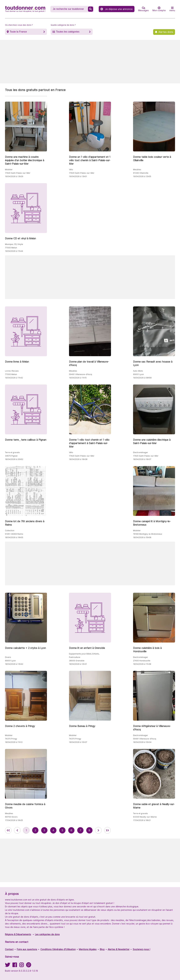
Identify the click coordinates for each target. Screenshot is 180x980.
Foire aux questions (27, 949)
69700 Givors (11, 817)
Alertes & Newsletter (119, 949)
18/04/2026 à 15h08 (142, 537)
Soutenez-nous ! (141, 949)
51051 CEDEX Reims (14, 534)
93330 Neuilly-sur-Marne (145, 817)
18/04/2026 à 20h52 (14, 459)
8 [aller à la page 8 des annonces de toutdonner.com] (89, 830)
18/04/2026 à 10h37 (78, 742)
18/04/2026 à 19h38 (78, 459)
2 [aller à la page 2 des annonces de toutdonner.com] (35, 830)
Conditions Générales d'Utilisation (58, 949)
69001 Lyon (138, 374)
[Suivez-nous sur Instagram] (21, 966)
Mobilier (9, 170)
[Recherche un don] (69, 9)
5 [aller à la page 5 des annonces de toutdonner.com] (62, 830)
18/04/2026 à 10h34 (142, 742)
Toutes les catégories (68, 32)
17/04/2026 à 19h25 (14, 820)
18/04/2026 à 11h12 (14, 742)
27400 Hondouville (142, 661)
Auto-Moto (138, 371)
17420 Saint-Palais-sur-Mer (18, 173)
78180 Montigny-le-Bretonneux (148, 534)
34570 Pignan (11, 456)
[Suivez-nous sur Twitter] (7, 966)
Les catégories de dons (47, 934)
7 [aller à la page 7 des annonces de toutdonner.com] (80, 830)
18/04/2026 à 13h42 (14, 664)
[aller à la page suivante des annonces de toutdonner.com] (98, 830)
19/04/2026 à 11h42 (14, 378)
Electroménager (141, 452)
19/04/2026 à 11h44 (14, 251)
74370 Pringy (11, 739)
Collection (10, 531)
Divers (8, 657)
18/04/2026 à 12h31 (78, 664)
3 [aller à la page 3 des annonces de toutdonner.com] (44, 830)
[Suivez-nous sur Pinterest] (29, 966)
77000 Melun (11, 248)
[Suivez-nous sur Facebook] (15, 966)
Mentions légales (88, 949)
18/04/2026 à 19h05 (14, 537)
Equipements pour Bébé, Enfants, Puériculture (84, 655)
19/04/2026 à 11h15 (78, 378)
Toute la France (18, 32)
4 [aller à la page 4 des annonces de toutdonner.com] (53, 830)
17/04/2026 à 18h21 (142, 820)
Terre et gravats (12, 452)
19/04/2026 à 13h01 (78, 176)
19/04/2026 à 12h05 (142, 176)
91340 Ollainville (141, 173)
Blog (102, 949)
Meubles (137, 170)
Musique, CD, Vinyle (14, 244)
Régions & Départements (18, 934)
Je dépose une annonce (117, 9)
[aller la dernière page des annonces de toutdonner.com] (107, 830)
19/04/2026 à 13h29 (14, 176)
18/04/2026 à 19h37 (142, 459)
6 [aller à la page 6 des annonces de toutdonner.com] (71, 830)
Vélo (71, 170)
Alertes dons (166, 32)
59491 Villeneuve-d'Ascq (81, 374)
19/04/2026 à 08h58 (142, 378)
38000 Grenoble (77, 661)
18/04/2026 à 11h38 (142, 664)
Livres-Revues (12, 371)
